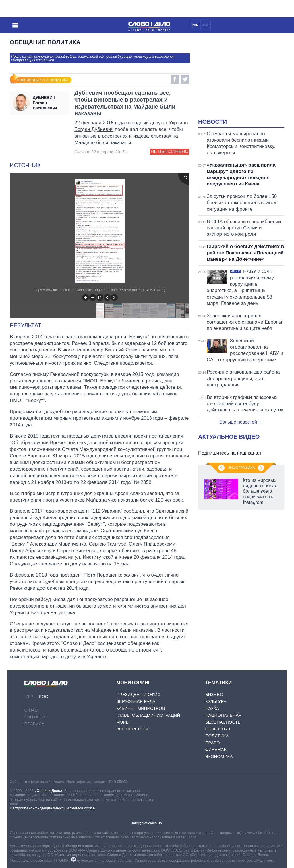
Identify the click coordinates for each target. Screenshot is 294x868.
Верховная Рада (136, 701)
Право (213, 743)
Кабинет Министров (141, 708)
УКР (195, 25)
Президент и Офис (138, 694)
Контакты (36, 717)
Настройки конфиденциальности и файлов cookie (52, 808)
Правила (34, 724)
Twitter (185, 79)
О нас (31, 710)
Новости (212, 122)
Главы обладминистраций (148, 715)
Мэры (123, 722)
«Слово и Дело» (48, 791)
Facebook (175, 79)
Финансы (216, 750)
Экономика (219, 756)
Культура (216, 701)
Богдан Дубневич (94, 129)
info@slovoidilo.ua (147, 823)
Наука (212, 708)
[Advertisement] (246, 79)
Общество (218, 729)
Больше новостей (241, 422)
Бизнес (214, 694)
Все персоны (132, 729)
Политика (217, 736)
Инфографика (241, 468)
